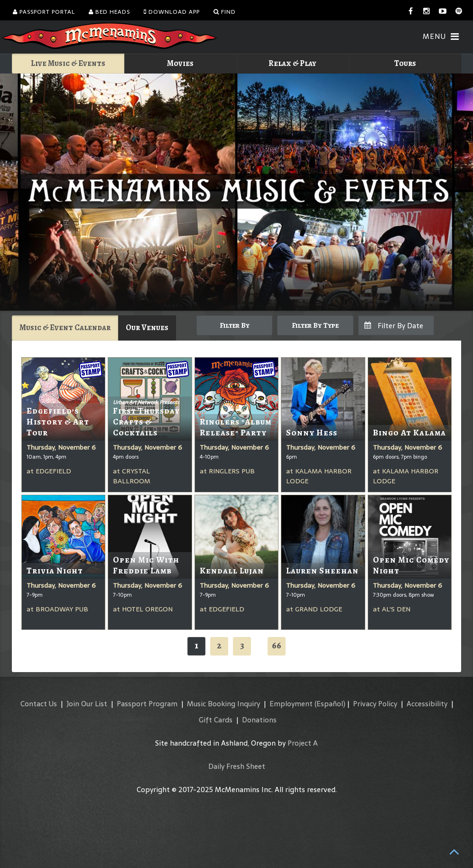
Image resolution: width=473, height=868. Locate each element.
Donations (259, 720)
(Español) (330, 704)
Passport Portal (44, 12)
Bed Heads (109, 12)
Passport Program (147, 704)
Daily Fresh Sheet (237, 766)
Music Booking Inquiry (223, 704)
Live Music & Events (68, 63)
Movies (180, 63)
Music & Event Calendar (65, 328)
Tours (405, 63)
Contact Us (39, 704)
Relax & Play (292, 63)
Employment (291, 704)
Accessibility (427, 704)
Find (225, 12)
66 (277, 645)
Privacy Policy (375, 704)
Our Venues (147, 328)
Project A (303, 743)
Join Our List (87, 704)
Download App (172, 12)
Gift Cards (216, 720)
